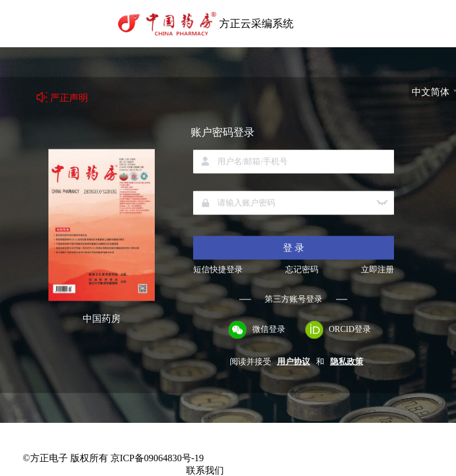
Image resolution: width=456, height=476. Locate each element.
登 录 (294, 248)
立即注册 (377, 270)
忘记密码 (302, 270)
